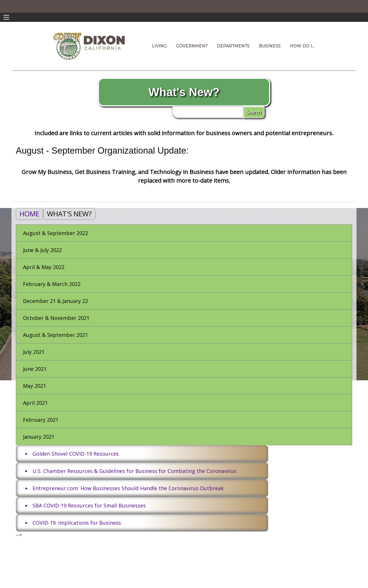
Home (29, 214)
